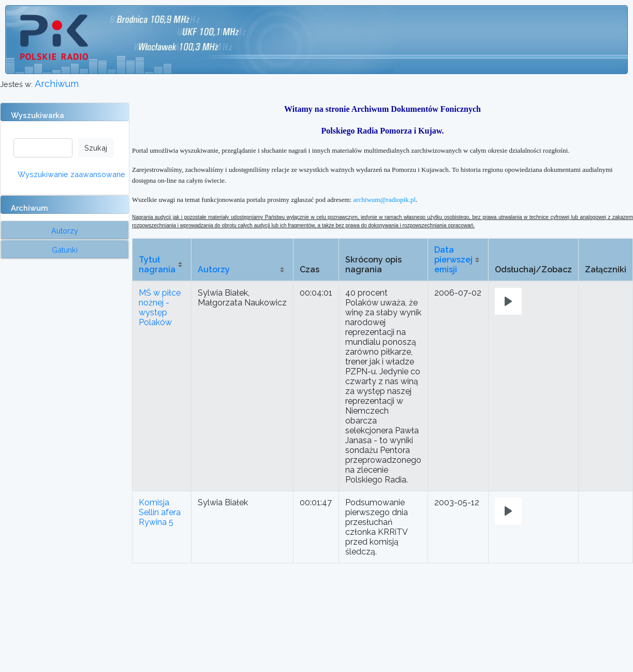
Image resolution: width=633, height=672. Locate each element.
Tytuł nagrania (157, 265)
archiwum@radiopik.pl (384, 200)
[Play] (508, 301)
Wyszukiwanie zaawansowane (71, 174)
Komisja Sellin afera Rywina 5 (160, 512)
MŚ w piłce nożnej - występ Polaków (160, 308)
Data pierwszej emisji (453, 260)
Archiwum (57, 84)
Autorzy (214, 269)
